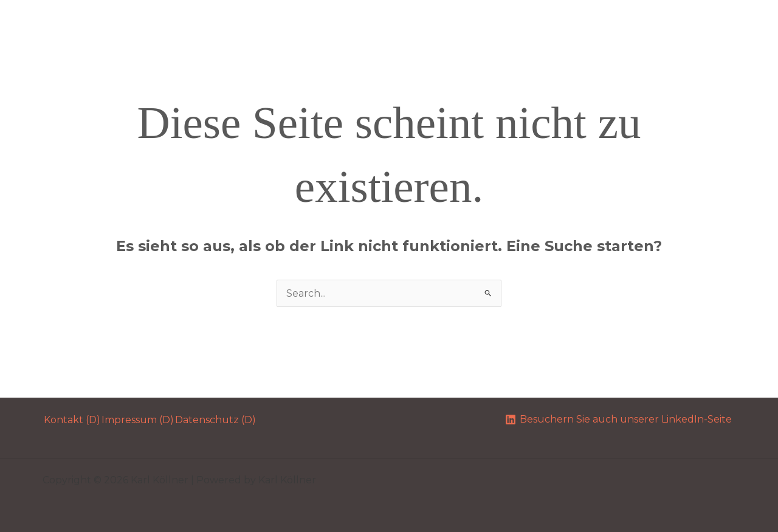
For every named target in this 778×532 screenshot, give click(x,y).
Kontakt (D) (72, 420)
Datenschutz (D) (215, 420)
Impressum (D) (138, 420)
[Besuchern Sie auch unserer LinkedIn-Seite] (618, 420)
